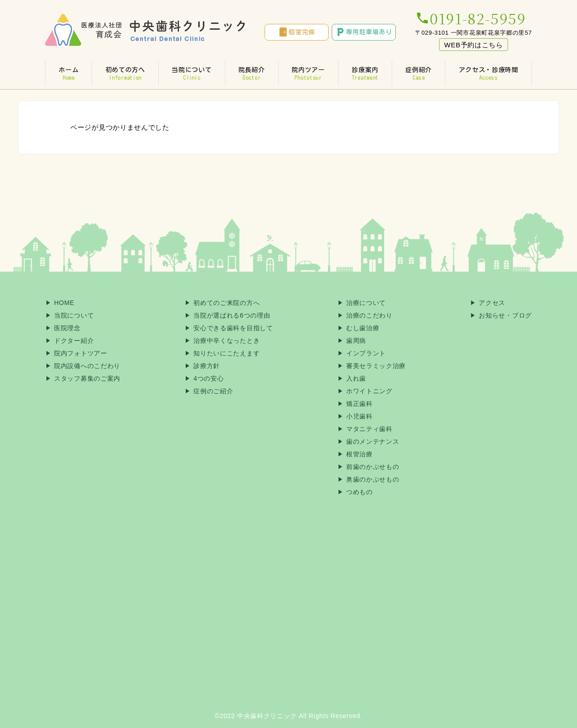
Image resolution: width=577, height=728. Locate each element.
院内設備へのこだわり (87, 366)
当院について (192, 73)
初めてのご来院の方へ (227, 303)
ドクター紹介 (74, 341)
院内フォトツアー (81, 353)
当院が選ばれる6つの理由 (232, 315)
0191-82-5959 (470, 18)
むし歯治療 (363, 328)
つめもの (359, 492)
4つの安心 (208, 378)
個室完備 (296, 32)
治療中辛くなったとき (227, 341)
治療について (366, 303)
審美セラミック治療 (376, 366)
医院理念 (67, 328)
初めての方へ (125, 73)
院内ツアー (308, 73)
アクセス (492, 303)
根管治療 (359, 454)
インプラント (366, 353)
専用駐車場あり (364, 32)
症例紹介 (419, 73)
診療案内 (365, 73)
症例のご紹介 (213, 391)
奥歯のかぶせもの (373, 479)
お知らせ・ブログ (505, 315)
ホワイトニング (369, 391)
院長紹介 (252, 73)
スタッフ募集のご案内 (87, 378)
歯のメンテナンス (373, 441)
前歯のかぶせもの (373, 467)
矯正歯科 (359, 404)
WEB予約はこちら (473, 45)
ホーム (69, 73)
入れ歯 (356, 378)
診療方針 (207, 366)
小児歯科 (359, 416)
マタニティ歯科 (369, 429)
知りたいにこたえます (227, 353)
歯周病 (356, 341)
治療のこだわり (369, 315)
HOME (64, 303)
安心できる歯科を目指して (233, 328)
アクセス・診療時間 (488, 73)
